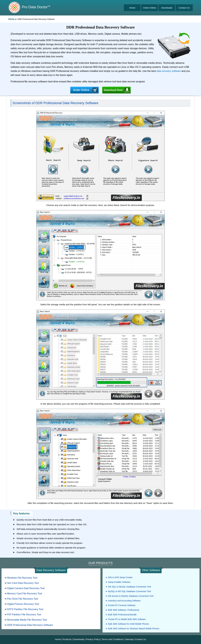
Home (132, 8)
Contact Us (184, 8)
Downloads (167, 8)
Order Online (150, 8)
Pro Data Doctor (36, 7)
